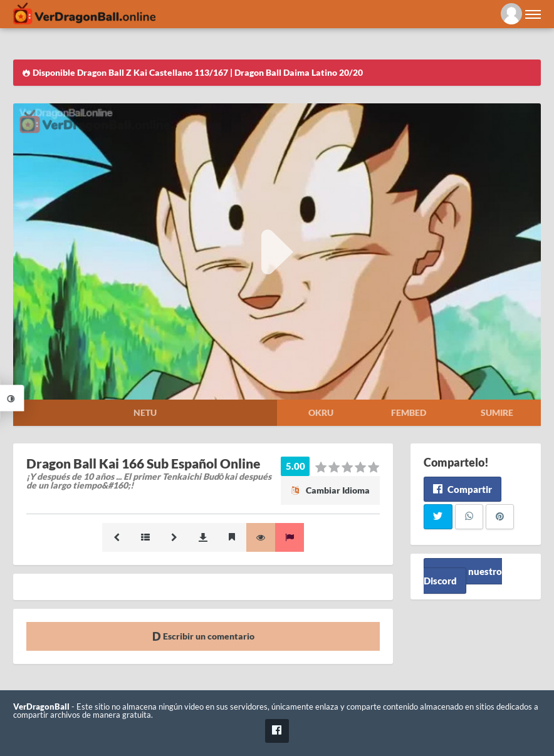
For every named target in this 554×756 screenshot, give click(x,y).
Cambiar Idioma (330, 490)
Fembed (409, 412)
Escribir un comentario (203, 636)
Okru (321, 412)
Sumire (497, 412)
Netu (145, 412)
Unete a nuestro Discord (463, 576)
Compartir (462, 489)
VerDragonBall (41, 707)
